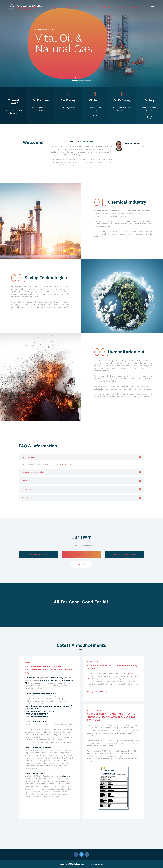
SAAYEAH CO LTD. (69, 464)
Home (55, 7)
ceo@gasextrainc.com (81, 554)
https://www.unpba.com (97, 692)
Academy (121, 7)
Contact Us (137, 7)
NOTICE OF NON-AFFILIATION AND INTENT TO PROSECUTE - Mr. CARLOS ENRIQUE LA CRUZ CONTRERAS (111, 717)
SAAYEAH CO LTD (124, 674)
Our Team (107, 7)
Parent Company (29, 457)
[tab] (81, 457)
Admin (98, 662)
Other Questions (29, 498)
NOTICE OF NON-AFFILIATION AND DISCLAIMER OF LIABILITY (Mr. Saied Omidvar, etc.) (49, 669)
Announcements (72, 7)
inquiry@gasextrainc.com (124, 554)
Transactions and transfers (33, 472)
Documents (91, 7)
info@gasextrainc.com (38, 554)
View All (81, 564)
